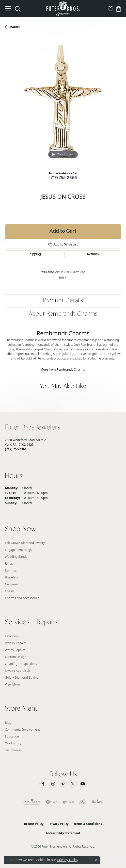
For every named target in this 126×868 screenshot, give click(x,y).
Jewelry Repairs (16, 643)
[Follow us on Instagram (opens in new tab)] (53, 784)
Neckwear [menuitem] (12, 584)
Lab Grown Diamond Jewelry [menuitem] (25, 543)
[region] (63, 102)
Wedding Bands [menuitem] (16, 557)
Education (12, 736)
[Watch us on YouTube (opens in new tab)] (83, 784)
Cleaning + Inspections (21, 664)
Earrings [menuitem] (11, 570)
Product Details (63, 301)
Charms (14, 27)
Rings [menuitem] (9, 564)
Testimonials (14, 750)
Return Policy (34, 824)
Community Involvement (22, 729)
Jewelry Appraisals (18, 671)
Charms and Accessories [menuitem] (22, 598)
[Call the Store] (16, 449)
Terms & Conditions (88, 824)
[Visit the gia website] (52, 802)
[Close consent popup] (96, 860)
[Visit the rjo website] (82, 802)
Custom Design (16, 657)
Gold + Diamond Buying (22, 678)
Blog (8, 723)
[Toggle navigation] (8, 9)
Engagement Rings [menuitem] (18, 550)
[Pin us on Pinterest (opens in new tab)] (63, 784)
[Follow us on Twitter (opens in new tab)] (73, 784)
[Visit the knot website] (97, 802)
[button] (18, 9)
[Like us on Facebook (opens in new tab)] (43, 784)
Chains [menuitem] (10, 591)
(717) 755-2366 (63, 178)
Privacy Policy (59, 824)
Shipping (34, 254)
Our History (13, 743)
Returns (93, 254)
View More (12, 684)
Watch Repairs (15, 650)
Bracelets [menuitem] (11, 577)
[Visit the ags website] (32, 802)
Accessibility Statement (63, 833)
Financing (12, 636)
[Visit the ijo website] (68, 802)
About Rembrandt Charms (63, 314)
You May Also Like (63, 386)
